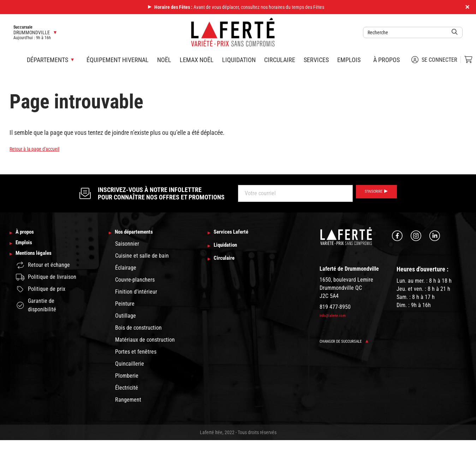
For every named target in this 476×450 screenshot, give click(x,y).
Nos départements (141, 233)
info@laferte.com (337, 316)
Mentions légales (40, 262)
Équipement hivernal (118, 60)
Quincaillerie (130, 365)
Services (316, 60)
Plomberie (127, 377)
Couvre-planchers (135, 281)
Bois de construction (138, 329)
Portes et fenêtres (136, 353)
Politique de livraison (46, 286)
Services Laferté (237, 233)
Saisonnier (127, 245)
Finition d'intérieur (136, 293)
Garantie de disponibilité (36, 314)
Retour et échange (43, 274)
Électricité (127, 389)
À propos (386, 60)
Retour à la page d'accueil (41, 148)
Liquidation (239, 60)
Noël (164, 60)
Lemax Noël (197, 60)
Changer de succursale (350, 341)
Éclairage (126, 269)
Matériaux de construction (145, 341)
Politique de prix (41, 298)
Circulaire (280, 60)
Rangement (128, 401)
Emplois (349, 60)
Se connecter (434, 60)
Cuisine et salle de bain (142, 257)
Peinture (125, 305)
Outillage (126, 317)
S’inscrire (371, 193)
